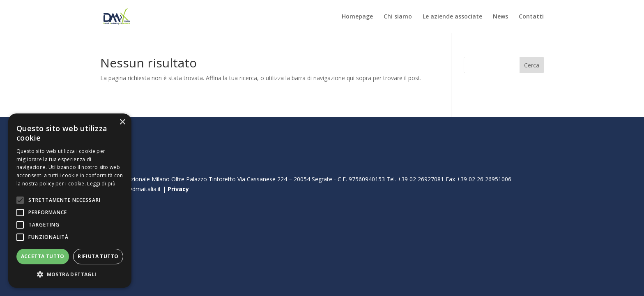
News (500, 17)
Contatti (531, 17)
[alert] (70, 201)
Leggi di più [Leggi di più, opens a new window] (101, 184)
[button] (70, 275)
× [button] (122, 122)
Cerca (532, 65)
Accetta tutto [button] (43, 256)
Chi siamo (398, 17)
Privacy (178, 189)
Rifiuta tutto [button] (98, 256)
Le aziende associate (452, 17)
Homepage (357, 17)
